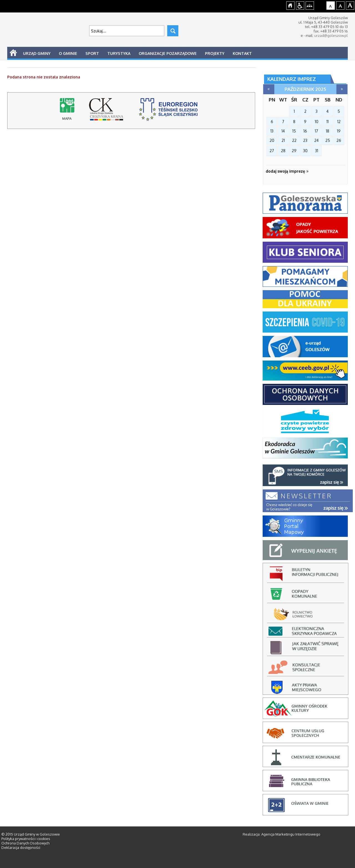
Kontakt (242, 53)
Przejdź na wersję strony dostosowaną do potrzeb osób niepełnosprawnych (300, 5)
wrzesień (269, 89)
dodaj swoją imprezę (287, 171)
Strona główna (291, 5)
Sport (92, 53)
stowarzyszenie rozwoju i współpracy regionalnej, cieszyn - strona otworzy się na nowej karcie (169, 112)
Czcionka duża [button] (350, 5)
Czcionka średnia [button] (340, 5)
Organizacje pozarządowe (168, 53)
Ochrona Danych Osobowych (25, 843)
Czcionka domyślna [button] (331, 5)
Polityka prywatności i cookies (26, 839)
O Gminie (68, 53)
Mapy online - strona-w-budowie (68, 112)
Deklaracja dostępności (21, 847)
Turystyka (119, 53)
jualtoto (351, 3)
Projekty (215, 53)
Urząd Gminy (37, 53)
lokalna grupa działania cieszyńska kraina (108, 112)
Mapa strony (310, 5)
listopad (342, 89)
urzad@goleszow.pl (331, 35)
